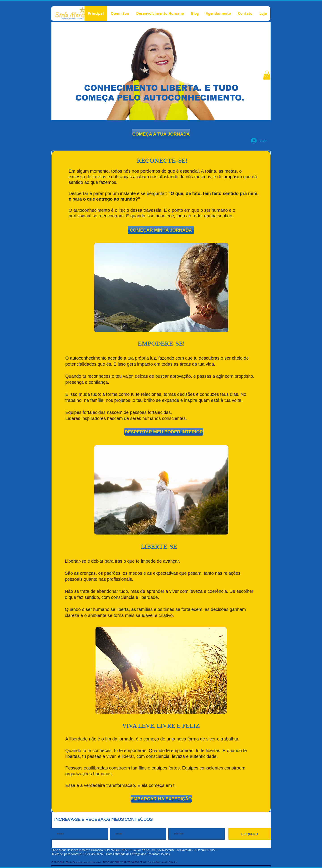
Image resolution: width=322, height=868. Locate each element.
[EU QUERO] (250, 834)
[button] (161, 230)
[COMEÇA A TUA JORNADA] (161, 134)
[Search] (266, 75)
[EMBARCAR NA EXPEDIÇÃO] (161, 799)
